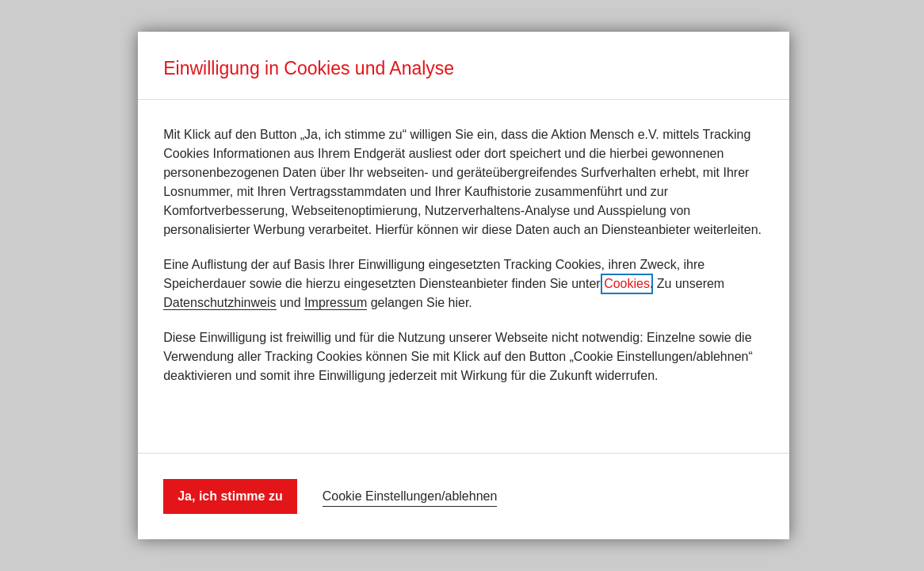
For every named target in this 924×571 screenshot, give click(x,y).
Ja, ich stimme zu (230, 496)
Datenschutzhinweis (220, 303)
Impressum (336, 303)
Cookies (627, 284)
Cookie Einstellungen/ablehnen (410, 496)
